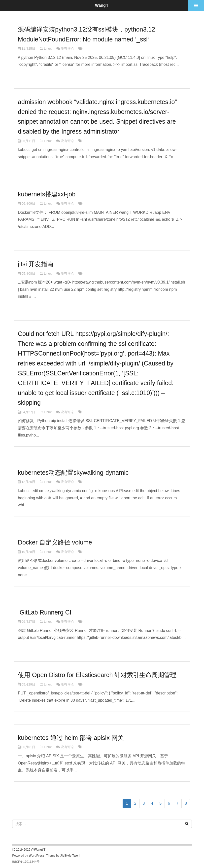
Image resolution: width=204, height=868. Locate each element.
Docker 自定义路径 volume (55, 542)
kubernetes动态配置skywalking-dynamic (73, 472)
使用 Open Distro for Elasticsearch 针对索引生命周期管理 (97, 675)
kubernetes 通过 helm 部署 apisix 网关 (71, 738)
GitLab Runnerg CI (45, 612)
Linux (48, 49)
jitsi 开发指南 (36, 264)
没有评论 (67, 49)
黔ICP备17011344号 (26, 862)
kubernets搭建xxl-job (47, 194)
